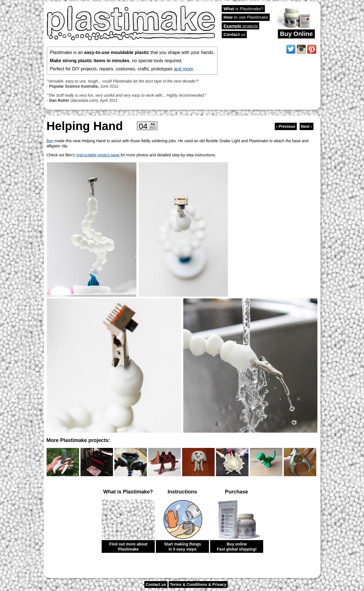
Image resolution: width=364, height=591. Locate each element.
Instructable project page (98, 155)
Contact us (156, 584)
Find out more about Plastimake (128, 547)
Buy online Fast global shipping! (237, 547)
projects (241, 26)
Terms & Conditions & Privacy (198, 584)
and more (183, 69)
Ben (50, 141)
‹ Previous (286, 126)
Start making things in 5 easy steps (183, 547)
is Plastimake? (244, 9)
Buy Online (296, 34)
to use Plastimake (246, 17)
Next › (307, 126)
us (235, 34)
